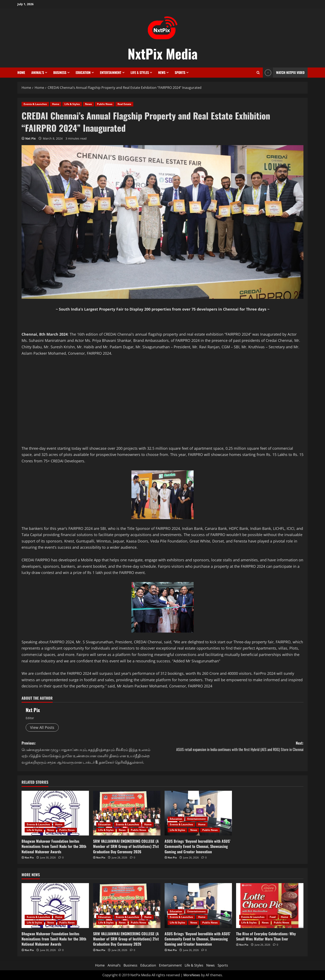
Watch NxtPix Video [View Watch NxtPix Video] (284, 73)
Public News (105, 104)
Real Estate (124, 104)
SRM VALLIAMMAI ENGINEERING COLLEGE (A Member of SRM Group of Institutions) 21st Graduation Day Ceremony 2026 (126, 846)
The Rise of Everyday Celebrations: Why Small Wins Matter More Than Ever (266, 936)
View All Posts (42, 727)
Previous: (92, 753)
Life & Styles (140, 72)
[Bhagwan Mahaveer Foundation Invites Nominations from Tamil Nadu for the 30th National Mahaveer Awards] (55, 813)
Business (60, 72)
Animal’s (38, 72)
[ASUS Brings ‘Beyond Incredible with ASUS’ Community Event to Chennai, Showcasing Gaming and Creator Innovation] (198, 813)
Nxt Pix (30, 138)
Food (273, 917)
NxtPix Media (163, 53)
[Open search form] (258, 73)
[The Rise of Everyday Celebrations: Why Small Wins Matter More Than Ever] (270, 906)
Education (83, 72)
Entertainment (111, 72)
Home (21, 72)
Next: (233, 746)
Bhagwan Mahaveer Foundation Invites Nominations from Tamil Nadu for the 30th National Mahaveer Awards (54, 846)
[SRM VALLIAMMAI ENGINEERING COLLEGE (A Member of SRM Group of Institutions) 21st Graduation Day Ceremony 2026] (127, 813)
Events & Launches (35, 104)
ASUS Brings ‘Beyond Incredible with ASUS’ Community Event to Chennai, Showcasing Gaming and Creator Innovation (198, 846)
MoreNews (192, 975)
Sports (180, 72)
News (162, 72)
